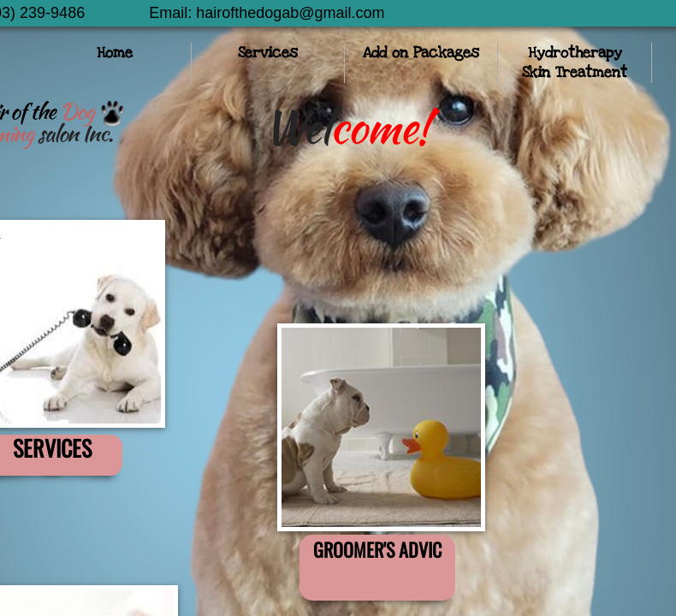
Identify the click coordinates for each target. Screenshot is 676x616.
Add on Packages (421, 53)
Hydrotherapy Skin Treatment (575, 62)
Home (115, 53)
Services (268, 53)
